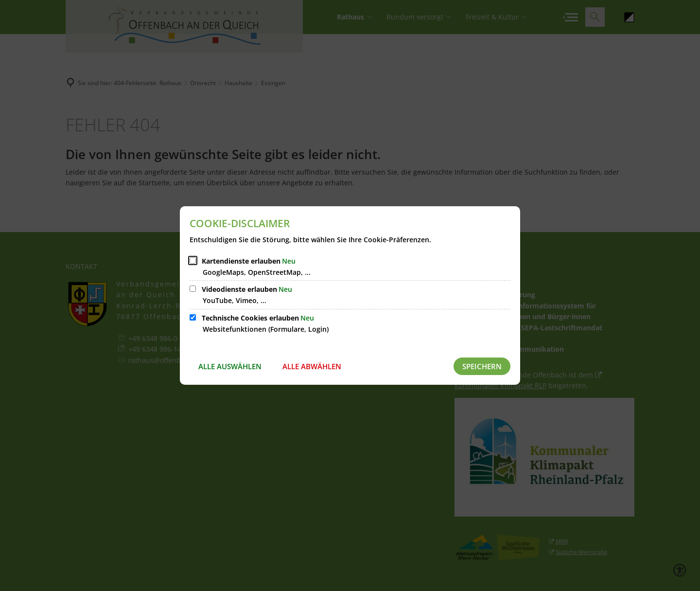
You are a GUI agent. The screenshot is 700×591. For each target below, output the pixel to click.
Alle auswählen (230, 366)
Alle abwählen (312, 366)
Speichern (482, 366)
